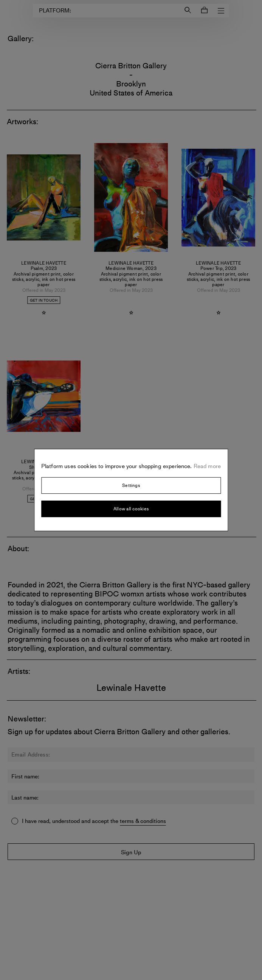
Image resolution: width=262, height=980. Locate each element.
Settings (131, 485)
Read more (207, 466)
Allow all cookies (131, 509)
